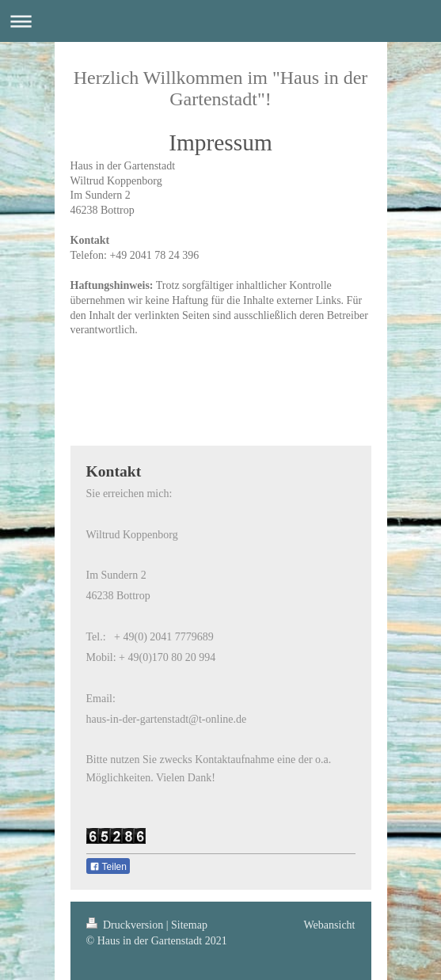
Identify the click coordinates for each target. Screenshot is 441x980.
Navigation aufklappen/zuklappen (220, 21)
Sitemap (189, 925)
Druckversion (126, 925)
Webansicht (330, 925)
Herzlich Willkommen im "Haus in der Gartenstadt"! (221, 88)
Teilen (108, 867)
